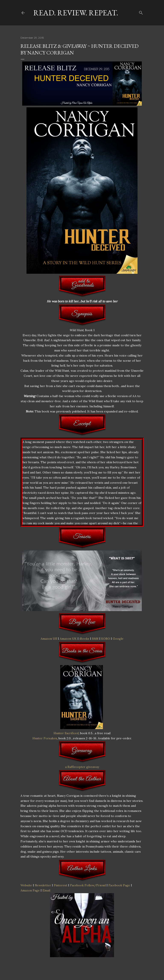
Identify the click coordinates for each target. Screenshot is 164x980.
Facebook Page (119, 885)
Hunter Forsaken (45, 738)
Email (46, 890)
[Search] (141, 12)
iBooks (84, 639)
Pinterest (61, 885)
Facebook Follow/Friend (88, 885)
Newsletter (43, 885)
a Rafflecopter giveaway (82, 767)
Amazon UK (68, 639)
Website (26, 885)
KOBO (106, 639)
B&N (95, 639)
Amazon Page (30, 890)
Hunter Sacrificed (66, 733)
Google (118, 639)
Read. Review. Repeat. (76, 13)
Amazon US (49, 639)
